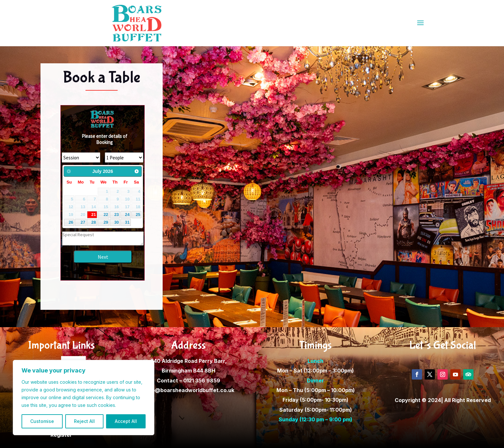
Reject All (84, 421)
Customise (42, 421)
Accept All (126, 421)
